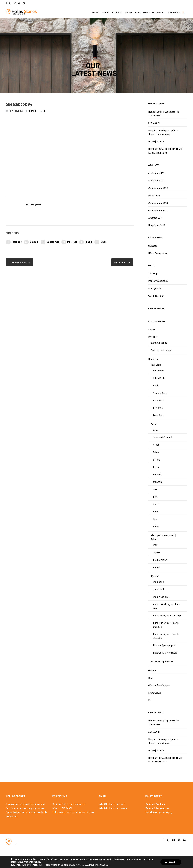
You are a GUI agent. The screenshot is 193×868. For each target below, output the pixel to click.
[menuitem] (168, 700)
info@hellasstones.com (113, 808)
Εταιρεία (153, 337)
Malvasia (157, 482)
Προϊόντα (153, 359)
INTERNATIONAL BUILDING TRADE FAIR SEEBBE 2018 (165, 151)
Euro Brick (158, 401)
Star (155, 545)
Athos (156, 512)
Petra (156, 467)
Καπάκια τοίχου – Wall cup (167, 616)
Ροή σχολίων (155, 289)
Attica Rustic (159, 378)
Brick (156, 386)
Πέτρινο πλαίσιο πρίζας (165, 653)
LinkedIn (31, 242)
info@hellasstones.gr (112, 804)
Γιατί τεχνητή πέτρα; (161, 350)
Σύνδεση (153, 274)
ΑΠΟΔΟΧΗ (171, 862)
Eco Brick (158, 408)
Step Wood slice (161, 597)
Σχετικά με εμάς (159, 343)
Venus (156, 445)
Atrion (156, 527)
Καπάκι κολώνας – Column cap (167, 606)
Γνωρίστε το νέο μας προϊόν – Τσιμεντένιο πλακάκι (163, 132)
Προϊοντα (117, 12)
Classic (157, 504)
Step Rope (159, 582)
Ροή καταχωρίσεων (158, 281)
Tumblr (86, 242)
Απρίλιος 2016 (155, 218)
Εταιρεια (105, 12)
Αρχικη (95, 12)
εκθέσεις (153, 246)
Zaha (155, 430)
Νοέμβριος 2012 (157, 225)
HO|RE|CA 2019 (156, 142)
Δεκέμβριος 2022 (157, 173)
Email (100, 242)
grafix (31, 111)
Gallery (128, 12)
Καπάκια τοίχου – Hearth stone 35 (166, 636)
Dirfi (155, 497)
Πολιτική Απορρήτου (157, 808)
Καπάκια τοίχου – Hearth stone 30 (166, 625)
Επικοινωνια (174, 12)
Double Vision (160, 560)
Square (157, 553)
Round (156, 567)
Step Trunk (159, 589)
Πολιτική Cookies (155, 804)
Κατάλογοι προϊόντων (162, 662)
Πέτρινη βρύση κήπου (164, 645)
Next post (121, 262)
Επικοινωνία (155, 693)
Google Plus (50, 242)
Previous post (21, 262)
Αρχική (152, 330)
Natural (157, 475)
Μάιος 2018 (154, 196)
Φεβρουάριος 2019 (158, 188)
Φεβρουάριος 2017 (158, 210)
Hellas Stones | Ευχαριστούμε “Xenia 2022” (164, 114)
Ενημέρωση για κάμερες (159, 812)
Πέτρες (154, 424)
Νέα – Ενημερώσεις (158, 253)
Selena (157, 460)
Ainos (156, 519)
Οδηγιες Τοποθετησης (154, 12)
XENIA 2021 (154, 123)
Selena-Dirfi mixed (162, 437)
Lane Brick (158, 415)
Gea (155, 489)
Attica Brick (159, 371)
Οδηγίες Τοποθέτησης (159, 685)
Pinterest (69, 242)
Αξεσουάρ (155, 576)
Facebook (14, 242)
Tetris (156, 452)
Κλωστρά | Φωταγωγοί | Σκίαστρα (163, 537)
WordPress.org (156, 296)
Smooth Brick (160, 393)
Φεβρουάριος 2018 (158, 203)
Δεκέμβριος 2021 (157, 181)
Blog (138, 12)
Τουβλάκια (156, 365)
